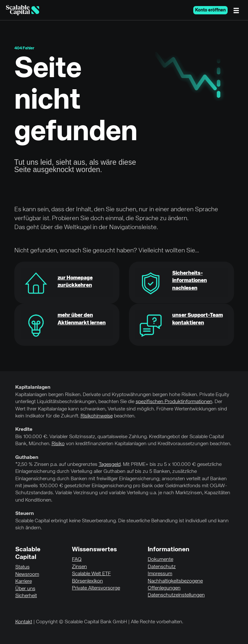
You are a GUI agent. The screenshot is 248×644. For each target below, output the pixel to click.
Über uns (25, 589)
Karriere (24, 582)
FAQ (77, 560)
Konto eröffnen (210, 10)
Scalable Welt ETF (91, 574)
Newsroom (27, 575)
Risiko (58, 444)
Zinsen (79, 567)
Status (22, 567)
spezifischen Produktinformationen (174, 402)
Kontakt (24, 622)
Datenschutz (162, 567)
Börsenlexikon (87, 581)
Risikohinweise (97, 416)
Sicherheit (26, 596)
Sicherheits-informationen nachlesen (190, 281)
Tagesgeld (110, 465)
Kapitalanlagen (33, 387)
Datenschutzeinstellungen (176, 595)
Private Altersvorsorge (96, 588)
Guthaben (27, 458)
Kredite (24, 430)
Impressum (160, 574)
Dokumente (160, 560)
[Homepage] (23, 10)
